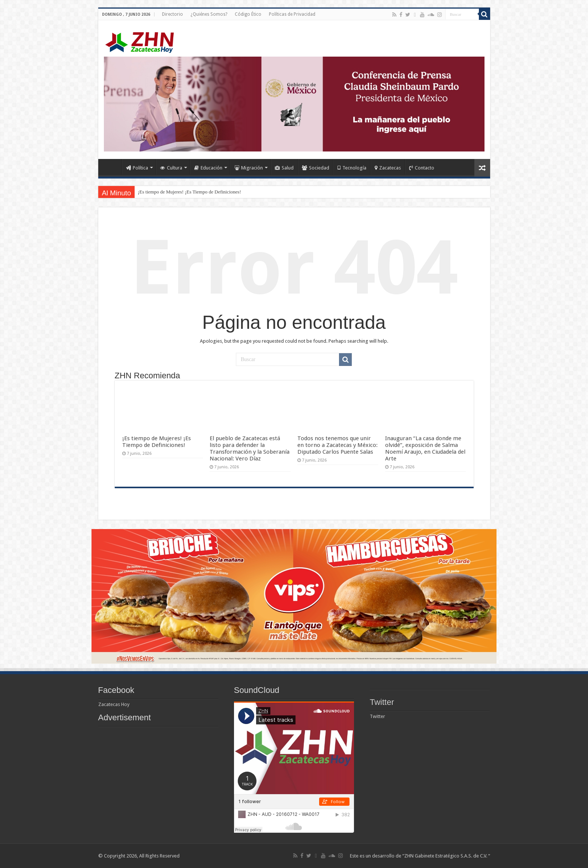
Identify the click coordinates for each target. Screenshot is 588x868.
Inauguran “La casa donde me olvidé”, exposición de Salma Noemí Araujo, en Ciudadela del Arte (425, 448)
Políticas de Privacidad (292, 14)
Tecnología (352, 168)
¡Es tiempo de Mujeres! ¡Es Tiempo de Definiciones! (189, 192)
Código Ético (248, 14)
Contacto (422, 168)
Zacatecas (388, 168)
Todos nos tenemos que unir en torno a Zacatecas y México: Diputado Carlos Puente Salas (337, 445)
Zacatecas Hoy (114, 704)
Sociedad (316, 168)
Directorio (172, 14)
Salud (284, 168)
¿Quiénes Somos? (209, 14)
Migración (249, 168)
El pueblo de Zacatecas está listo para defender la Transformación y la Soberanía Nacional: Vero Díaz (250, 448)
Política (137, 168)
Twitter (382, 702)
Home (112, 167)
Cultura (171, 168)
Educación (208, 168)
